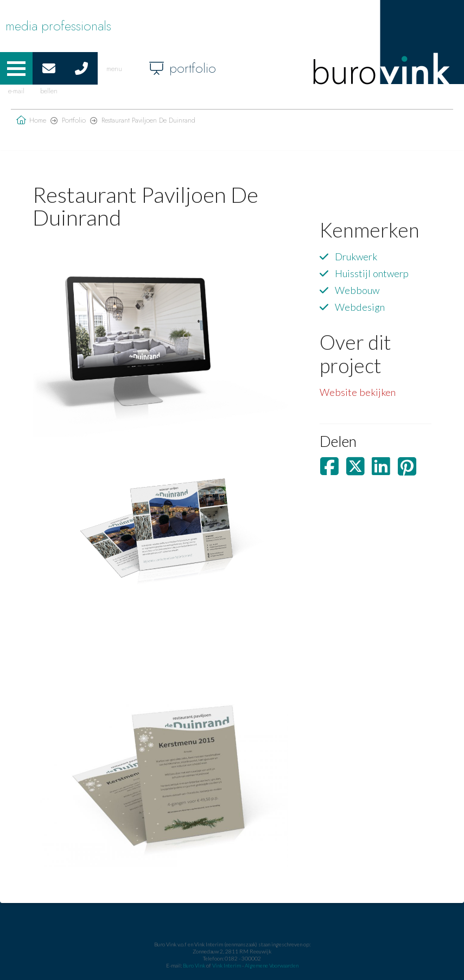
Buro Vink (194, 965)
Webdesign (360, 307)
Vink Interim (227, 965)
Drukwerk (356, 257)
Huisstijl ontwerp (372, 273)
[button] (16, 68)
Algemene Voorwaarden (272, 965)
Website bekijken (358, 392)
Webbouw (357, 290)
